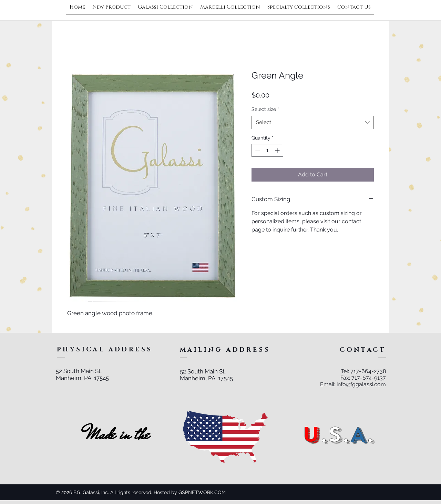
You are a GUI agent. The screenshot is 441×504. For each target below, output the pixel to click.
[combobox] (313, 122)
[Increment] (278, 150)
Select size (265, 109)
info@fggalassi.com (361, 384)
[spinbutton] (267, 150)
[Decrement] (257, 150)
